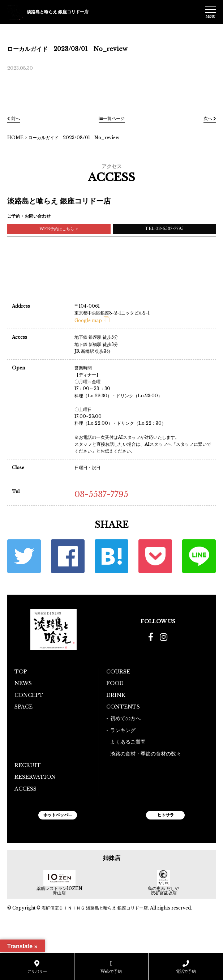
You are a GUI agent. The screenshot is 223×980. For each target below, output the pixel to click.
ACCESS (25, 789)
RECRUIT (28, 765)
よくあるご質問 (128, 742)
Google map (92, 320)
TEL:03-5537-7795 (164, 228)
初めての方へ (125, 718)
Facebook (68, 556)
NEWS (23, 683)
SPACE (23, 707)
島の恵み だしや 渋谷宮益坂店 (164, 891)
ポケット (155, 556)
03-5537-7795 (101, 494)
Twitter (24, 556)
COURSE (118, 672)
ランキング (123, 730)
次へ (210, 118)
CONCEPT (29, 695)
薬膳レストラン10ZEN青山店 (59, 891)
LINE (199, 556)
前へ (14, 118)
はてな (111, 556)
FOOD (115, 683)
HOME (15, 138)
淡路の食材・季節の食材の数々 (146, 754)
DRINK (116, 695)
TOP (21, 672)
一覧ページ (112, 118)
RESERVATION (35, 777)
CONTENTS (123, 707)
